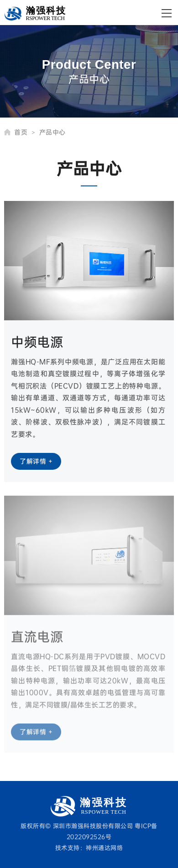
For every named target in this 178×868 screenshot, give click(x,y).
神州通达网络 (104, 847)
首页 (24, 132)
